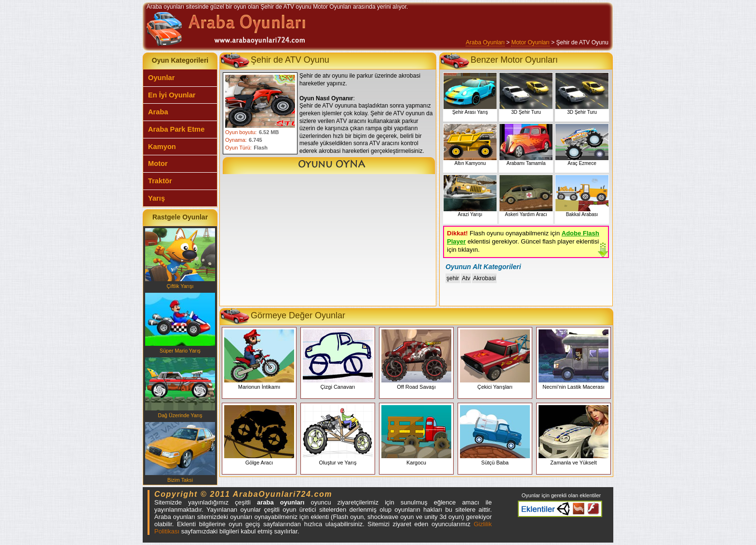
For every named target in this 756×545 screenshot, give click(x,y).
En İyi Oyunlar (172, 95)
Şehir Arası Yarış (470, 94)
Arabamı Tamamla (526, 145)
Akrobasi (484, 278)
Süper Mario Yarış (180, 323)
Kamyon (162, 147)
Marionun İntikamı (259, 360)
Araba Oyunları (485, 42)
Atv (466, 278)
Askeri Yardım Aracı (526, 196)
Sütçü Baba (495, 435)
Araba (158, 112)
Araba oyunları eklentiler (560, 509)
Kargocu (416, 435)
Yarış (156, 198)
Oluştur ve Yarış (338, 435)
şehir (453, 278)
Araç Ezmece (582, 145)
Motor (158, 163)
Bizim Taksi (180, 452)
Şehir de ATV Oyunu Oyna (329, 166)
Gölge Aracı (259, 435)
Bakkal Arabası (582, 196)
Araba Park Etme (176, 129)
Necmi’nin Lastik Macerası (574, 360)
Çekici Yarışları (495, 360)
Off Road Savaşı (416, 360)
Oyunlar (161, 78)
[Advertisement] (328, 242)
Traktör (160, 181)
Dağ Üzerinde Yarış (180, 388)
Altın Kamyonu (470, 145)
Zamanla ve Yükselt (574, 435)
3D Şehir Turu (526, 94)
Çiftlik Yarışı (180, 259)
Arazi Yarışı (470, 196)
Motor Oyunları (530, 42)
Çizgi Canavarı (338, 360)
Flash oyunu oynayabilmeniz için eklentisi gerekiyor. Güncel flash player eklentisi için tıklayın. (523, 241)
